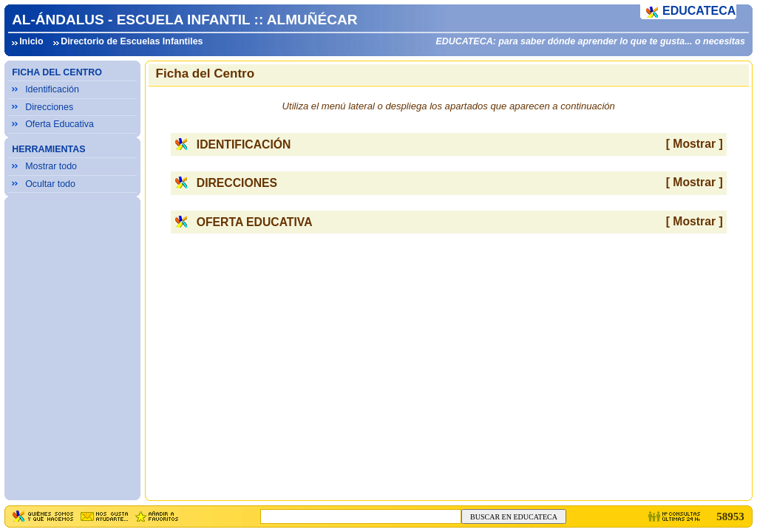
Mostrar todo (51, 166)
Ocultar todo (50, 184)
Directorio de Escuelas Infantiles (132, 41)
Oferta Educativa (60, 124)
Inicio (31, 41)
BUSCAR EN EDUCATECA (514, 517)
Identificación (52, 89)
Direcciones (49, 107)
